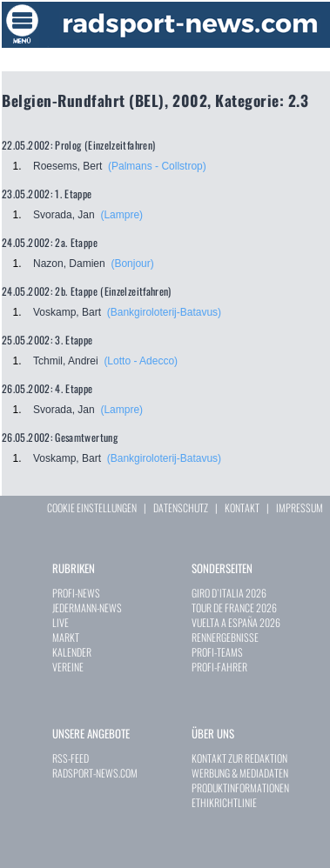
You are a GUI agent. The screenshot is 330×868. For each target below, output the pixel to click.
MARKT (66, 637)
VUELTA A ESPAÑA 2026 (236, 622)
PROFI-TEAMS (217, 652)
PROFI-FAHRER (219, 667)
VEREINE (68, 667)
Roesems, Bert (67, 166)
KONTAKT (242, 507)
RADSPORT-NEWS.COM (95, 773)
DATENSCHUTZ (181, 507)
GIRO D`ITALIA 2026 (229, 593)
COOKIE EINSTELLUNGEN (92, 507)
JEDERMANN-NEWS (87, 608)
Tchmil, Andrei (66, 361)
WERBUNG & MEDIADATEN (240, 773)
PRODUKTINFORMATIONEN (240, 788)
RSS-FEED (71, 758)
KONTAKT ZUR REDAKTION (239, 758)
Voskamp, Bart (67, 312)
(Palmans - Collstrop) (157, 166)
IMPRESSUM (300, 507)
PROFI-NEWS (76, 593)
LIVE (61, 622)
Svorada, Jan (64, 215)
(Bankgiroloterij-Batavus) (164, 312)
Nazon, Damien (69, 264)
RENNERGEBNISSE (225, 637)
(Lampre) (121, 215)
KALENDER (72, 652)
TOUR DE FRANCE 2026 (234, 608)
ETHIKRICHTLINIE (224, 802)
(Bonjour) (132, 264)
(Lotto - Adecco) (141, 361)
